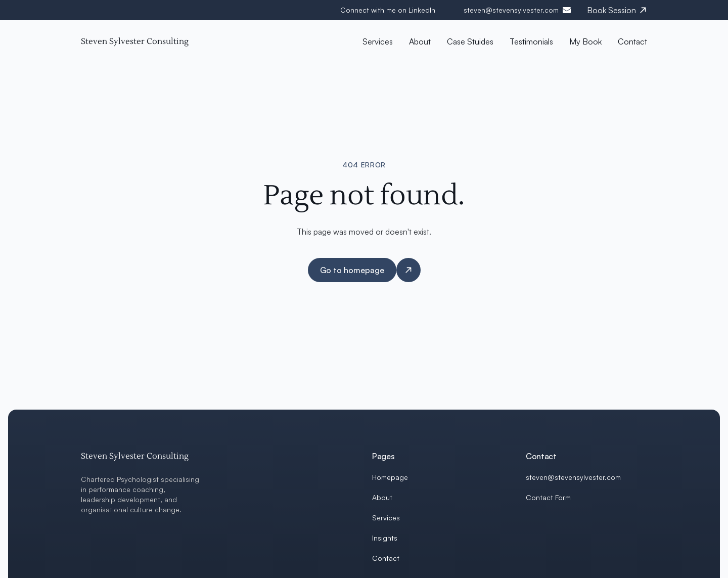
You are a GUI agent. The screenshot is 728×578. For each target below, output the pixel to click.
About (382, 497)
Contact (386, 558)
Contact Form (548, 497)
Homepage (390, 477)
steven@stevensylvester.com (511, 10)
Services (386, 518)
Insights (385, 538)
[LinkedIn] (530, 522)
